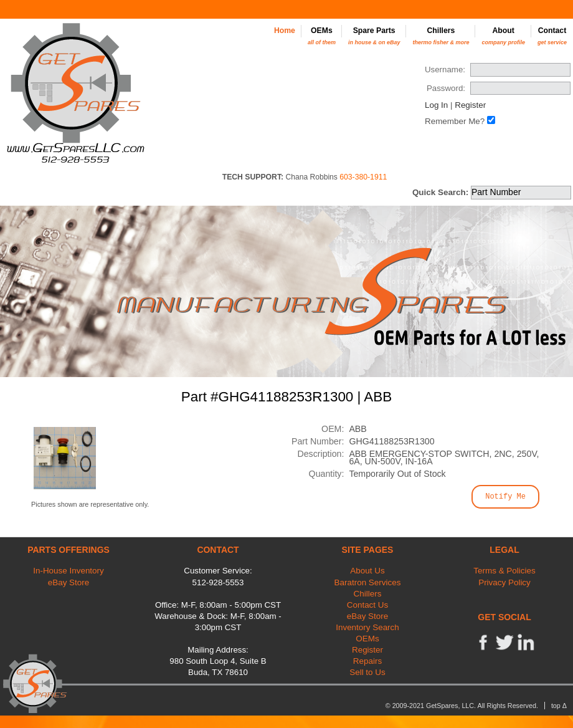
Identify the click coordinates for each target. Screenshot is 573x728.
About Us (367, 571)
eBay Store (69, 582)
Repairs (367, 661)
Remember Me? (455, 121)
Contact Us (367, 605)
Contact (552, 36)
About (503, 36)
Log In (436, 105)
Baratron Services (368, 582)
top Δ (559, 706)
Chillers (441, 36)
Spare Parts (374, 36)
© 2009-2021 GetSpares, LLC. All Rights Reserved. (462, 706)
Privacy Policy (504, 582)
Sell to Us (367, 672)
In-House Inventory (69, 571)
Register (470, 105)
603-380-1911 (363, 177)
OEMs (322, 36)
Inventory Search (367, 627)
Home (285, 31)
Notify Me (505, 497)
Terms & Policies (504, 571)
